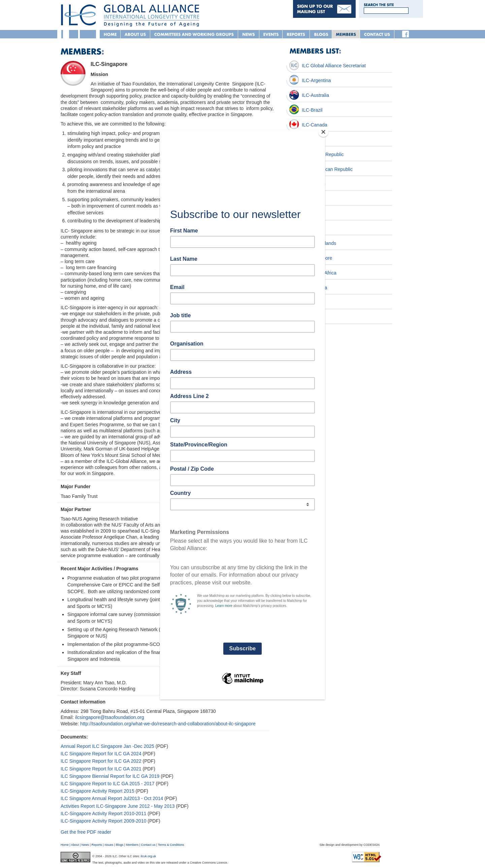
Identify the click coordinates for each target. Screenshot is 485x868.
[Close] (323, 132)
